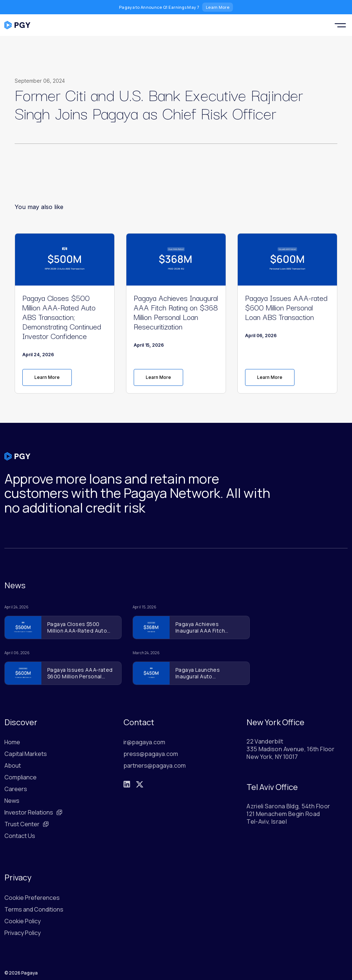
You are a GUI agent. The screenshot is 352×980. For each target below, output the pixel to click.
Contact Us (20, 836)
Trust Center (27, 824)
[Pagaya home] (17, 25)
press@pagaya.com (151, 754)
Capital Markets (26, 754)
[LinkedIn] (127, 784)
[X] (140, 785)
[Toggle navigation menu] (340, 25)
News (12, 801)
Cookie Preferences (32, 898)
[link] (65, 377)
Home (12, 742)
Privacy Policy (23, 933)
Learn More (218, 7)
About (13, 765)
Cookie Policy (23, 921)
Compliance (21, 777)
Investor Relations (34, 812)
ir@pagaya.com (144, 742)
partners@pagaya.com (155, 765)
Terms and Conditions (34, 909)
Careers (16, 789)
